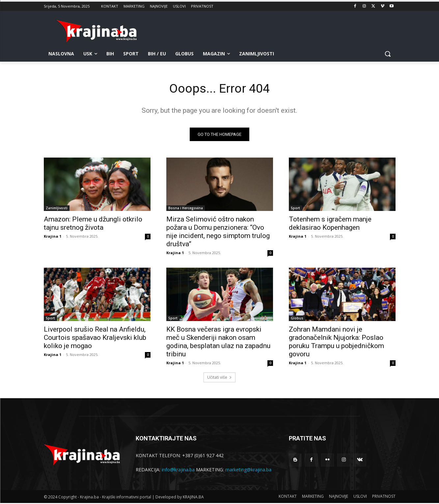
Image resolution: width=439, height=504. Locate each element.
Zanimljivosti (57, 209)
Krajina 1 (53, 237)
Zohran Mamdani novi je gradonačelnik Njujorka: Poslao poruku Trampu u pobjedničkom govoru (336, 343)
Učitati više (219, 378)
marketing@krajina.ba (248, 471)
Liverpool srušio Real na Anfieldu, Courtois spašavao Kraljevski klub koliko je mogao (95, 339)
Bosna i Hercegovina (186, 209)
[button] (388, 54)
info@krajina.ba (178, 471)
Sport (295, 209)
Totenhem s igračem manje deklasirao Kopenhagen (330, 224)
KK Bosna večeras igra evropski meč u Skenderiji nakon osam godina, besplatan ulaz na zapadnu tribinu (218, 343)
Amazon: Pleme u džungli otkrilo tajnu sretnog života (93, 224)
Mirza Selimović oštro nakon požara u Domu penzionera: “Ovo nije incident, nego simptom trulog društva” (218, 233)
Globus (297, 319)
